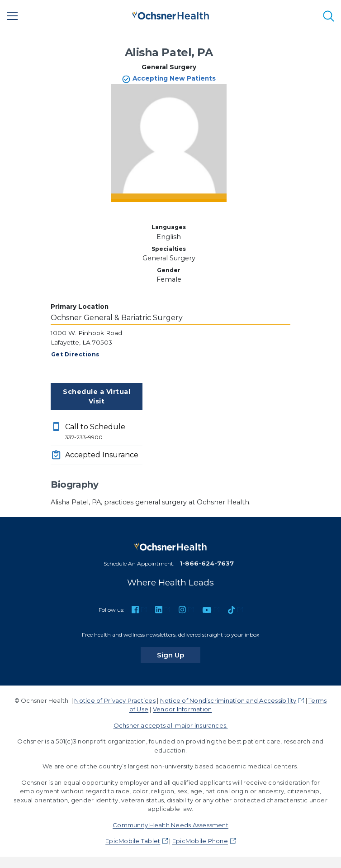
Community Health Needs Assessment (170, 825)
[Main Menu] (13, 16)
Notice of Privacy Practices (115, 700)
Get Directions (75, 354)
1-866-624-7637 (207, 563)
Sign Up (179, 655)
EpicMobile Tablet (133, 841)
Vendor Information (182, 709)
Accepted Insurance (102, 455)
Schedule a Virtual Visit (97, 396)
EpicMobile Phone (200, 841)
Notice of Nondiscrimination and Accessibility (228, 700)
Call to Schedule (104, 432)
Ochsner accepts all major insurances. (171, 725)
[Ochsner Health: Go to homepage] (170, 14)
